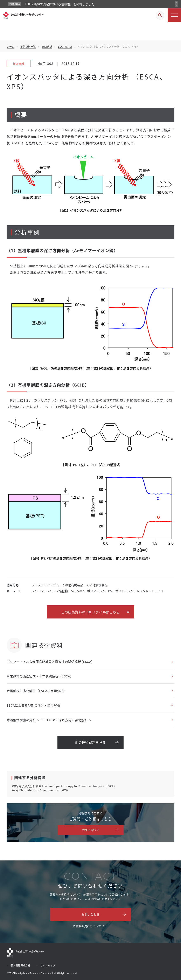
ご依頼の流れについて (87, 926)
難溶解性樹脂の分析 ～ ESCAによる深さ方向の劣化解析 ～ (49, 720)
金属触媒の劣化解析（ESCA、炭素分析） (37, 691)
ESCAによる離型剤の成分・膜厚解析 (33, 705)
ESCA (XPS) (65, 47)
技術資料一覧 (28, 47)
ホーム (11, 47)
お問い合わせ (91, 830)
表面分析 (47, 47)
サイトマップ (48, 965)
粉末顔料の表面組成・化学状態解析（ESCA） (40, 676)
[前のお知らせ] (176, 3)
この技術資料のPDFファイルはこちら (90, 612)
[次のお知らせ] (176, 6)
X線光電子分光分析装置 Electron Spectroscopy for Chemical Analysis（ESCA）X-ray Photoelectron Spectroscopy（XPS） (64, 788)
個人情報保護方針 (20, 965)
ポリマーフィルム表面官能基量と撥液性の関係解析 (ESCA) (50, 662)
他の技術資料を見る (90, 742)
